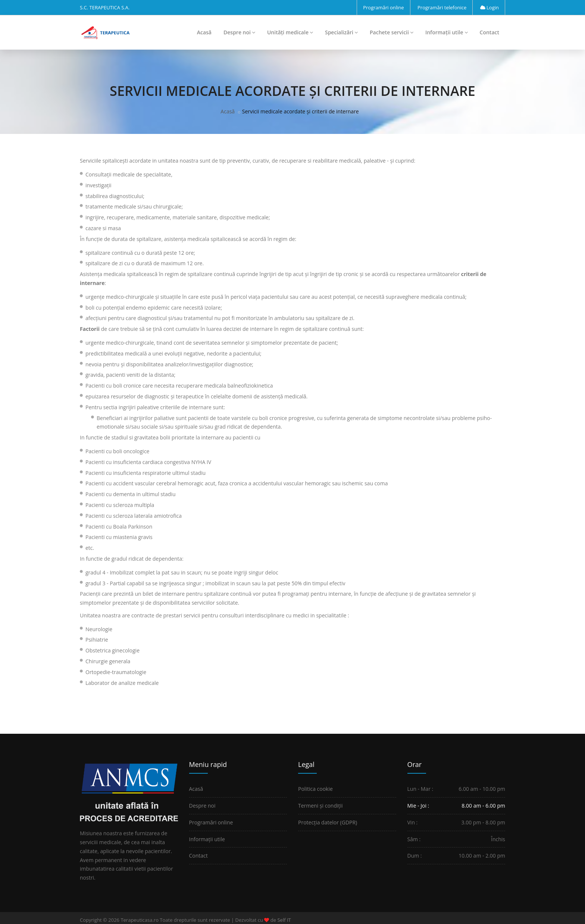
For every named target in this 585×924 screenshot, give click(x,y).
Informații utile (447, 32)
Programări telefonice (442, 7)
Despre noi (239, 32)
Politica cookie (315, 789)
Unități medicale (290, 32)
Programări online (383, 7)
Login (489, 7)
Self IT (284, 920)
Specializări (341, 32)
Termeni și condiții (320, 806)
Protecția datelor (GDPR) (328, 822)
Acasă (204, 32)
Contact (489, 32)
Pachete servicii (392, 32)
